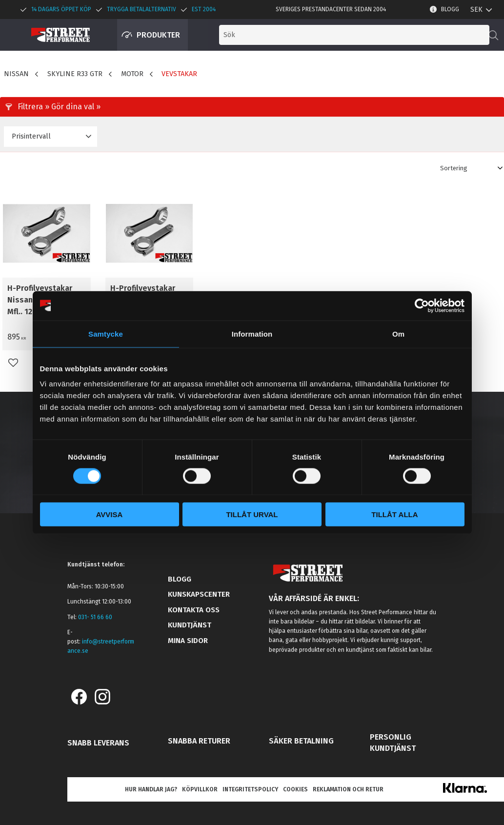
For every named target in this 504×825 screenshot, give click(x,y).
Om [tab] (398, 333)
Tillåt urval (252, 514)
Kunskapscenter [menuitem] (199, 594)
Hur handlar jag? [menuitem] (151, 789)
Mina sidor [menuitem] (188, 641)
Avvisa (110, 514)
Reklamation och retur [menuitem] (348, 789)
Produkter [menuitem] (158, 35)
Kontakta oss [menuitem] (194, 610)
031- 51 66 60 (95, 617)
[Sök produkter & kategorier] (342, 35)
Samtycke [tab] (106, 333)
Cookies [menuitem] (295, 789)
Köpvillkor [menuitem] (200, 789)
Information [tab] (252, 333)
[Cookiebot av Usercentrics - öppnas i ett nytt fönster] (422, 305)
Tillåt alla (394, 514)
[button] (457, 35)
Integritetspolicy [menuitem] (250, 789)
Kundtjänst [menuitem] (190, 625)
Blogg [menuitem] (450, 9)
